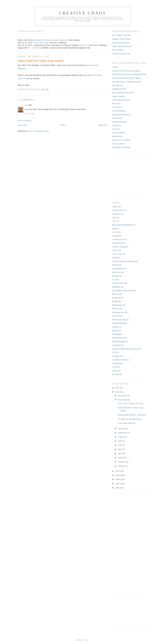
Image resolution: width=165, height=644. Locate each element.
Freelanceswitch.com (121, 53)
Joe (26, 105)
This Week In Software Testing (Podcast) (129, 74)
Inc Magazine (118, 268)
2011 (118, 392)
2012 (118, 388)
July (120, 441)
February (122, 462)
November (123, 400)
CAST (115, 232)
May (120, 449)
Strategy (116, 356)
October (121, 428)
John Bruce (117, 125)
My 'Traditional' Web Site (123, 93)
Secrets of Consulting (121, 140)
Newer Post (22, 125)
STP (114, 352)
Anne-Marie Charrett (121, 100)
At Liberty (36, 48)
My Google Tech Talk (121, 35)
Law (114, 279)
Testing (115, 363)
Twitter (115, 67)
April (120, 453)
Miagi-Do (116, 298)
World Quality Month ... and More (132, 415)
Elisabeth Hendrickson (122, 114)
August (121, 437)
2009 (118, 475)
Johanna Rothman (120, 122)
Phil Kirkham (118, 50)
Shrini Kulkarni (119, 144)
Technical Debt (119, 360)
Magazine (116, 287)
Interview (116, 272)
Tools (115, 367)
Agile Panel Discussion (122, 46)
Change (115, 236)
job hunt (116, 276)
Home (63, 125)
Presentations (118, 312)
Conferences (117, 239)
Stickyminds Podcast (121, 43)
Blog (114, 228)
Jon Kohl (116, 129)
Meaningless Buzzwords (122, 290)
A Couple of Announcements (129, 419)
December (122, 396)
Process (115, 316)
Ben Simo (116, 103)
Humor (115, 265)
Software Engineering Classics (125, 349)
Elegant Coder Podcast (122, 39)
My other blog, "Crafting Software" (127, 82)
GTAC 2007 (117, 254)
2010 (118, 471)
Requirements (118, 338)
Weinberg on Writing (121, 147)
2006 (118, 488)
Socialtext (116, 345)
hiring (115, 258)
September (123, 433)
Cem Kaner (117, 107)
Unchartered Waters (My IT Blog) (126, 78)
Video (115, 371)
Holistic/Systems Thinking (123, 261)
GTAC (115, 250)
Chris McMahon (119, 111)
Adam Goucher (119, 96)
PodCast (116, 309)
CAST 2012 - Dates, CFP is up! (131, 403)
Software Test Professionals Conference (51, 40)
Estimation (117, 243)
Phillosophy (117, 305)
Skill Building (118, 341)
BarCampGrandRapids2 (122, 225)
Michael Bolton (119, 133)
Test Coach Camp (41, 43)
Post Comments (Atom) (39, 131)
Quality (115, 327)
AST (114, 221)
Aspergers (116, 214)
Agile (115, 206)
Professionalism (119, 320)
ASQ (114, 218)
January (121, 466)
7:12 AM (29, 114)
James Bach (117, 118)
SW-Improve (118, 85)
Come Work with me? (127, 423)
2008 (118, 479)
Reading (116, 334)
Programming (118, 323)
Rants (115, 330)
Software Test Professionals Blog (126, 71)
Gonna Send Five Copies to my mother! (41, 61)
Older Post (103, 125)
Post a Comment (25, 120)
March (121, 458)
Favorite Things (119, 247)
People (115, 301)
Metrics (115, 294)
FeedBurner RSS (119, 89)
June (120, 445)
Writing (115, 374)
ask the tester (118, 210)
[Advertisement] (122, 175)
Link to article (118, 283)
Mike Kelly (117, 136)
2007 (118, 484)
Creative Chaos (82, 13)
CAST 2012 (83, 45)
